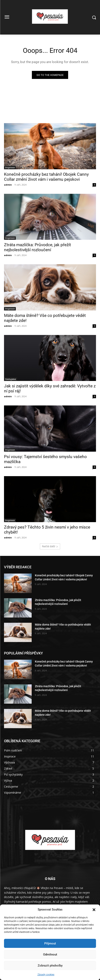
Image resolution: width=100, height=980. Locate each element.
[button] (94, 910)
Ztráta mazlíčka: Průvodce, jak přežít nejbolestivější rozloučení (37, 247)
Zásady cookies (46, 975)
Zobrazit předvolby (50, 966)
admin (8, 185)
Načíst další (50, 546)
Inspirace (10, 167)
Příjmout (50, 943)
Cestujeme (11, 379)
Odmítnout (50, 954)
